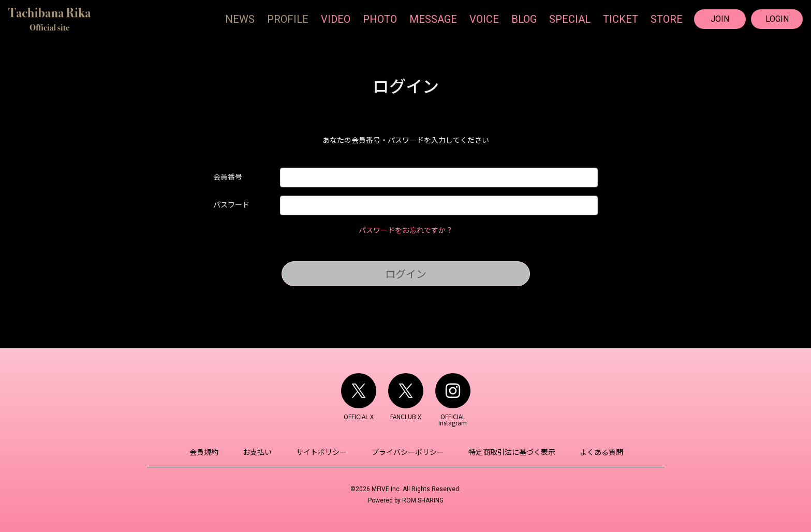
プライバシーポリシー (407, 452)
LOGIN (777, 19)
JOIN (720, 19)
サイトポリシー (322, 452)
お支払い (259, 452)
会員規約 (207, 452)
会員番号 (228, 176)
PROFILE (288, 19)
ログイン (406, 274)
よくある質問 (599, 452)
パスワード (231, 204)
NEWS (240, 19)
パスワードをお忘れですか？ (406, 230)
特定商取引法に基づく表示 (510, 452)
